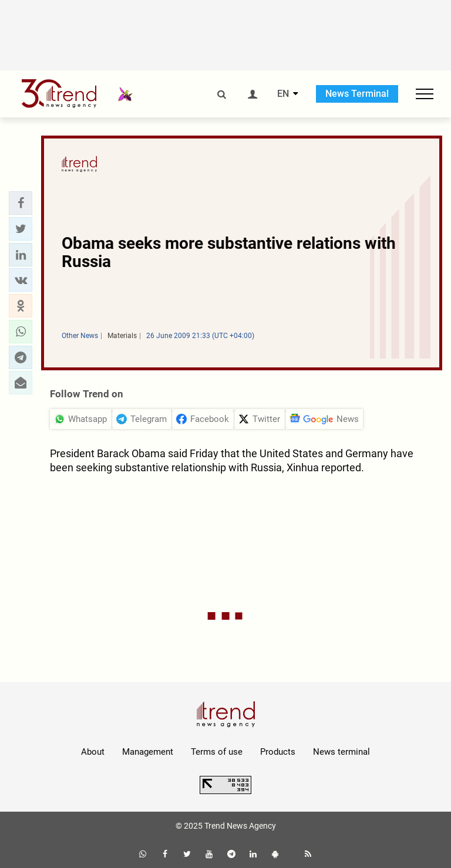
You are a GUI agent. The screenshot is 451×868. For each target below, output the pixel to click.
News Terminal (357, 94)
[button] (21, 203)
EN (283, 94)
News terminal (341, 752)
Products (278, 752)
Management (148, 752)
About (93, 752)
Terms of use (217, 752)
